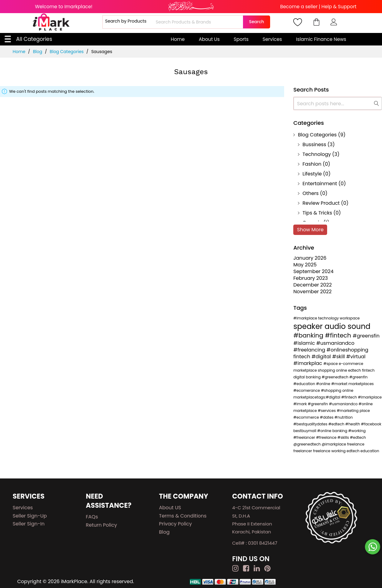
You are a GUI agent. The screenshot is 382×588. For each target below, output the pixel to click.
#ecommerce (307, 417)
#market (340, 384)
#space (331, 364)
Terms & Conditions (183, 516)
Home (178, 39)
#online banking (333, 431)
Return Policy (102, 525)
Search (257, 22)
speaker (309, 326)
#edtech (337, 424)
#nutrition (344, 417)
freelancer (303, 451)
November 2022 (312, 292)
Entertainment (320, 184)
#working (357, 431)
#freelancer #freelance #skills (321, 437)
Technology (317, 154)
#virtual (356, 357)
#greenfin (359, 377)
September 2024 (313, 271)
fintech (302, 357)
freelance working (330, 451)
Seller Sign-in (29, 524)
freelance (356, 444)
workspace (350, 318)
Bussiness (314, 144)
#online (324, 384)
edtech (354, 451)
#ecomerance (307, 390)
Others (311, 193)
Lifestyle (312, 174)
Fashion (312, 164)
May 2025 (305, 265)
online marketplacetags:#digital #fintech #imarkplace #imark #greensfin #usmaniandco (337, 397)
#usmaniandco (335, 343)
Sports (241, 39)
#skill (339, 357)
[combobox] (199, 22)
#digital (322, 357)
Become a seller (299, 7)
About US (170, 508)
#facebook (371, 424)
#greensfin (366, 336)
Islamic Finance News (321, 39)
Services (272, 39)
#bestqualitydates (311, 424)
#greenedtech (336, 377)
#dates (327, 417)
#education (305, 384)
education (370, 451)
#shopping (332, 390)
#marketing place (353, 411)
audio (336, 326)
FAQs (92, 517)
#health (353, 424)
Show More (310, 230)
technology (329, 318)
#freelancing (310, 350)
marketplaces (361, 384)
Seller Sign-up (30, 516)
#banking (309, 335)
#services (327, 411)
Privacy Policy (176, 524)
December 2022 (312, 285)
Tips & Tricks (317, 213)
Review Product (321, 203)
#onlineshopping (347, 350)
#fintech (339, 335)
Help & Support (339, 7)
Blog (38, 52)
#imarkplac (308, 363)
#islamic (305, 343)
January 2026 (310, 258)
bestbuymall (305, 431)
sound (359, 326)
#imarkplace (306, 318)
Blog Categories (67, 52)
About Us (209, 39)
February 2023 (311, 278)
